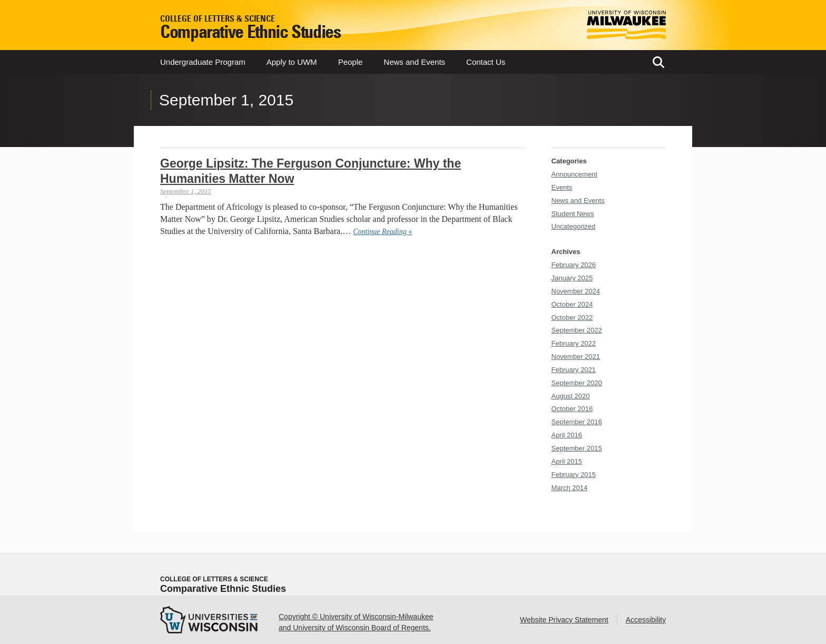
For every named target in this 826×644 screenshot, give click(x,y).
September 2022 (577, 330)
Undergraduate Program (203, 62)
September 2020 (577, 383)
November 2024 (576, 291)
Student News (573, 214)
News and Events (414, 62)
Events (562, 187)
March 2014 (570, 488)
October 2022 (572, 318)
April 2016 (567, 435)
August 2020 (571, 396)
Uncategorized (574, 226)
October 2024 (572, 304)
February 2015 (574, 475)
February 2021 (574, 370)
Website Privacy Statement (564, 620)
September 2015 (577, 448)
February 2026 (574, 265)
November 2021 (576, 357)
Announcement (574, 174)
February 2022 (574, 343)
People (351, 62)
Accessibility (646, 620)
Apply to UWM (292, 62)
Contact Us (486, 62)
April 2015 (567, 461)
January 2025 (572, 278)
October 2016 (572, 409)
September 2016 (577, 422)
